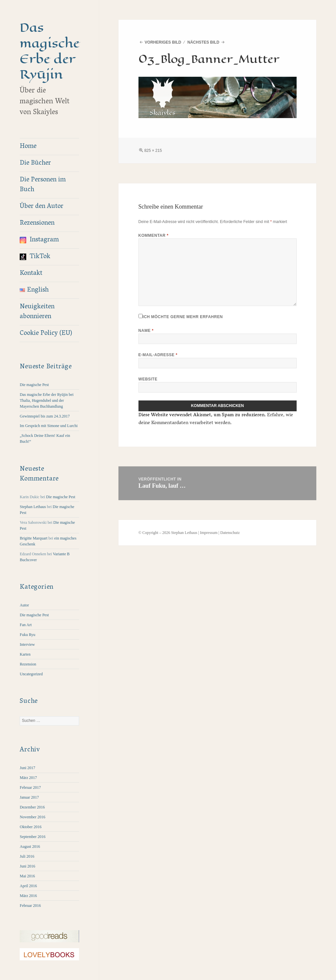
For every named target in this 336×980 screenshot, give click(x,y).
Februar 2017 (30, 787)
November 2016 (32, 817)
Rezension (28, 664)
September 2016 (32, 837)
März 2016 (28, 896)
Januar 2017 (29, 797)
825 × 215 (153, 151)
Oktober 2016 (31, 827)
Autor (24, 605)
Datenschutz (230, 533)
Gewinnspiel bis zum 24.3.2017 (45, 416)
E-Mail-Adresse (158, 355)
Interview (27, 644)
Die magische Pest (34, 385)
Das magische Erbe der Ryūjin (50, 51)
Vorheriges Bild (163, 42)
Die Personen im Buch (43, 185)
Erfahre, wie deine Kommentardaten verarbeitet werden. (216, 419)
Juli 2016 (27, 856)
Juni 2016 (27, 866)
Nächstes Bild (203, 42)
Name (146, 331)
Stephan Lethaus (33, 507)
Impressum (209, 533)
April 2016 (28, 886)
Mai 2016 (27, 876)
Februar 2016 (30, 906)
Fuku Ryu (27, 635)
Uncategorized (31, 674)
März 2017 (28, 778)
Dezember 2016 (32, 807)
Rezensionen (37, 223)
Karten (25, 654)
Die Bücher (35, 163)
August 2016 (30, 847)
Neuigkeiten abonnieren (37, 312)
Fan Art (26, 625)
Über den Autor (42, 207)
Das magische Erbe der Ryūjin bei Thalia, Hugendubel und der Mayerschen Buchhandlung (47, 400)
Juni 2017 (27, 768)
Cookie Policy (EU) (46, 334)
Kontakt (31, 274)
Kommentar (154, 235)
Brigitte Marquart (33, 538)
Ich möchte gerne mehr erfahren (181, 316)
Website (148, 379)
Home (28, 147)
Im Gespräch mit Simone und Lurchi (49, 426)
